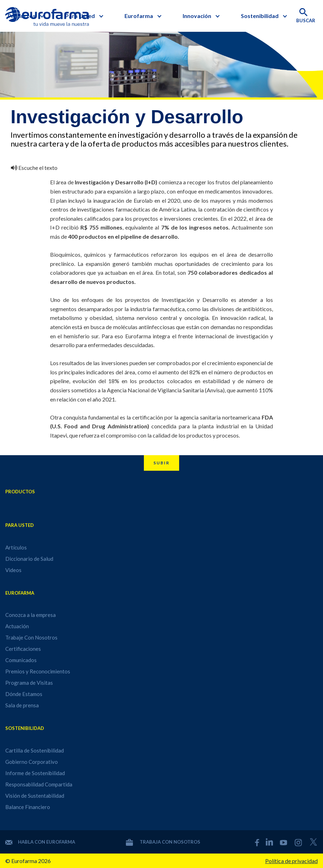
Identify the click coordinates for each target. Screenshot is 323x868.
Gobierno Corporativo (32, 762)
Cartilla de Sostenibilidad (35, 750)
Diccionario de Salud (29, 559)
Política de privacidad (291, 861)
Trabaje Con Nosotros (31, 637)
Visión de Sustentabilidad (35, 796)
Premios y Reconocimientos (38, 671)
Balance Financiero (28, 807)
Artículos (16, 547)
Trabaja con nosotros (163, 842)
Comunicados (21, 660)
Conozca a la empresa (31, 615)
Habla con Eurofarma (40, 842)
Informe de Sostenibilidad (35, 773)
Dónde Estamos (24, 694)
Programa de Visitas (29, 683)
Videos (13, 570)
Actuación (17, 626)
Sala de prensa (22, 705)
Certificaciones (23, 649)
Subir (161, 463)
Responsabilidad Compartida (39, 784)
